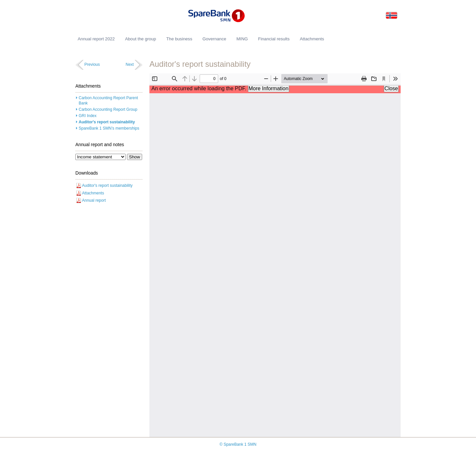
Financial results (274, 39)
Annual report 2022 (96, 39)
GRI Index (88, 116)
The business (179, 39)
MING (242, 39)
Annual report (94, 200)
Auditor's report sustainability (107, 122)
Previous (92, 64)
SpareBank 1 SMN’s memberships (109, 128)
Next (130, 64)
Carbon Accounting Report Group (108, 109)
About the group (140, 39)
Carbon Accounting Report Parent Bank (108, 101)
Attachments (93, 193)
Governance (214, 39)
